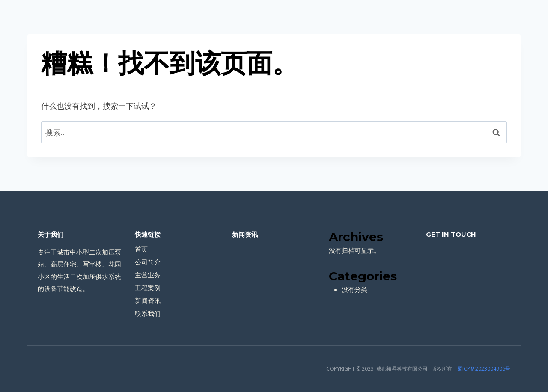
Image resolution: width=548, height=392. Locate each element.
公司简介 (148, 262)
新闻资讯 (148, 300)
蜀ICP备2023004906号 (484, 369)
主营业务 (148, 275)
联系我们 (148, 313)
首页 (141, 249)
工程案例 (148, 288)
